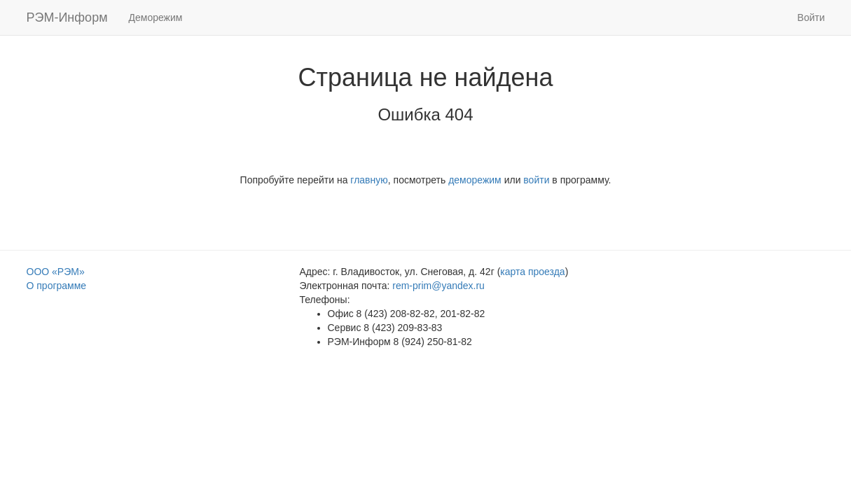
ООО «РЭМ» (56, 272)
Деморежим (156, 17)
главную (369, 180)
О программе (57, 286)
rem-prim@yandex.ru (438, 286)
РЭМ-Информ (67, 17)
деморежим (475, 180)
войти (536, 180)
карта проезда (532, 272)
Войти (811, 17)
